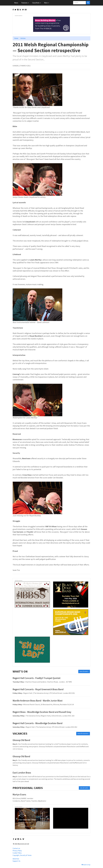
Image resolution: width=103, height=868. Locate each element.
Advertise (16, 859)
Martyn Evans (19, 794)
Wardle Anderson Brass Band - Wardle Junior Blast (38, 701)
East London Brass (22, 773)
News (16, 3)
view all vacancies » (83, 734)
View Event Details (42, 819)
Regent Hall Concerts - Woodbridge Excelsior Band (38, 723)
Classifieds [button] (37, 3)
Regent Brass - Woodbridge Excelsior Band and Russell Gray (42, 712)
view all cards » (84, 788)
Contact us (16, 848)
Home (16, 38)
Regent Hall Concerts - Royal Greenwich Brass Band (38, 689)
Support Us (16, 861)
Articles (23, 38)
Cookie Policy (17, 853)
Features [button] (25, 3)
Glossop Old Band (21, 740)
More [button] (47, 3)
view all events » (84, 671)
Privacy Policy (17, 851)
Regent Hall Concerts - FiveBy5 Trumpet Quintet (37, 678)
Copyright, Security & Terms (22, 855)
